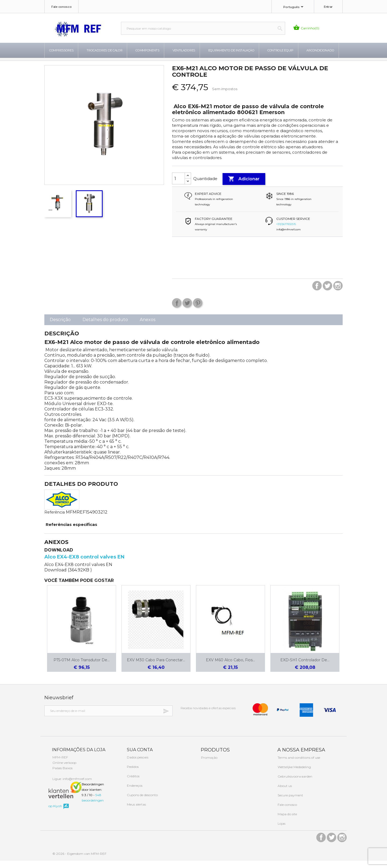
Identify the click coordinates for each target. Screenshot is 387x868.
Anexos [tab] (148, 327)
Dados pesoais (137, 765)
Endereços (134, 793)
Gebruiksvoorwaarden (295, 784)
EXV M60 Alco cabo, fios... (230, 667)
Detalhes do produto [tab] (105, 327)
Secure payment (290, 802)
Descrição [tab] (60, 327)
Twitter (327, 293)
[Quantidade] (178, 186)
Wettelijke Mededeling (294, 774)
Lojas (281, 831)
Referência (55, 519)
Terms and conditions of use (298, 765)
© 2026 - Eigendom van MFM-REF (79, 861)
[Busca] (203, 28)
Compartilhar (177, 310)
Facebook (317, 293)
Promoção (209, 765)
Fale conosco (61, 7)
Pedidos (132, 774)
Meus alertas (136, 812)
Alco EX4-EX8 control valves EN (84, 564)
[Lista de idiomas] (294, 7)
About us (284, 793)
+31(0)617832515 (286, 231)
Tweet (187, 310)
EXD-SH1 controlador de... (305, 667)
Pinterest (198, 310)
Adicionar (244, 186)
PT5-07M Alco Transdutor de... (82, 667)
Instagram (338, 293)
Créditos (133, 783)
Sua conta (139, 757)
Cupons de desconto (142, 802)
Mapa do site (287, 821)
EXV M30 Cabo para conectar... (156, 667)
